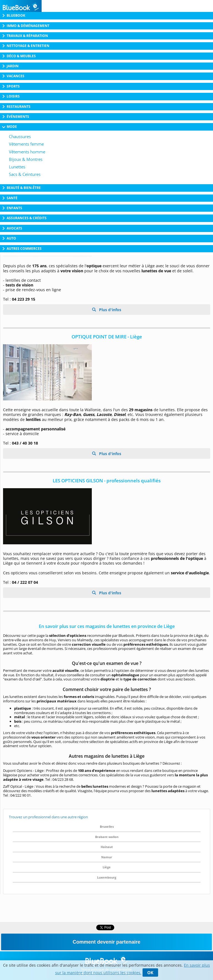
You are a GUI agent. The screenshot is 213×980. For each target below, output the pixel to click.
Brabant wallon (107, 837)
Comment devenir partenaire (106, 942)
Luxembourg (107, 877)
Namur (107, 857)
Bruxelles (107, 826)
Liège (107, 867)
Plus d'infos (110, 310)
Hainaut (107, 847)
